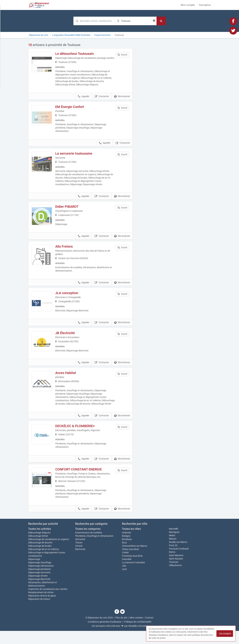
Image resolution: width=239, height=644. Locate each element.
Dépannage (34, 572)
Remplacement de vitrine (41, 605)
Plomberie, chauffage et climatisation (94, 549)
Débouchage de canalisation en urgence (49, 552)
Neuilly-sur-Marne (178, 555)
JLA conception (71, 298)
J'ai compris (225, 634)
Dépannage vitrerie (38, 589)
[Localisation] (136, 21)
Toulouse (174, 575)
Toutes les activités (40, 542)
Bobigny (126, 549)
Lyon (124, 582)
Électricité (80, 562)
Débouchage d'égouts (39, 546)
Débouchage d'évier (38, 549)
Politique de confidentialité (138, 635)
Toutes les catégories (88, 542)
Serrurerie (80, 552)
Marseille (174, 542)
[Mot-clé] (94, 21)
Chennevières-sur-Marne (135, 559)
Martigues (174, 545)
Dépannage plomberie (39, 582)
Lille (124, 579)
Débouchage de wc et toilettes (44, 562)
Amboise (126, 546)
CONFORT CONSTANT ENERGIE (83, 482)
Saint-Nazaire (176, 572)
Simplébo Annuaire (138, 639)
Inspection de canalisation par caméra (48, 602)
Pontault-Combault (179, 562)
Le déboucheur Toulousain (79, 54)
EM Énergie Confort (74, 110)
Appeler (84, 100)
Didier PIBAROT (71, 210)
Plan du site (121, 631)
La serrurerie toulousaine (78, 157)
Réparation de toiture (39, 612)
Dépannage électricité (39, 592)
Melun (172, 549)
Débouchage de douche (40, 556)
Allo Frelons (69, 252)
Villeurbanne (175, 578)
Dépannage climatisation (41, 579)
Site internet (122, 100)
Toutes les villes (131, 542)
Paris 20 (173, 558)
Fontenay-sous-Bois (132, 569)
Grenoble (127, 572)
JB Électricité (70, 341)
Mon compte (188, 5)
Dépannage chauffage (40, 576)
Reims (172, 565)
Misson (173, 552)
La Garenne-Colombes (133, 576)
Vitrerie (79, 559)
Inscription (205, 5)
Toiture (79, 556)
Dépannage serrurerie (39, 586)
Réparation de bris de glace (42, 609)
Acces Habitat (70, 383)
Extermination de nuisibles (89, 546)
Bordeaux (127, 552)
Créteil (125, 566)
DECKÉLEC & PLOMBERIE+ (80, 439)
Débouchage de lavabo (40, 559)
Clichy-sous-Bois (130, 562)
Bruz (124, 556)
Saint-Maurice (176, 568)
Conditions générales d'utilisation (105, 635)
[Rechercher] (161, 21)
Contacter (102, 100)
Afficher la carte (174, 90)
